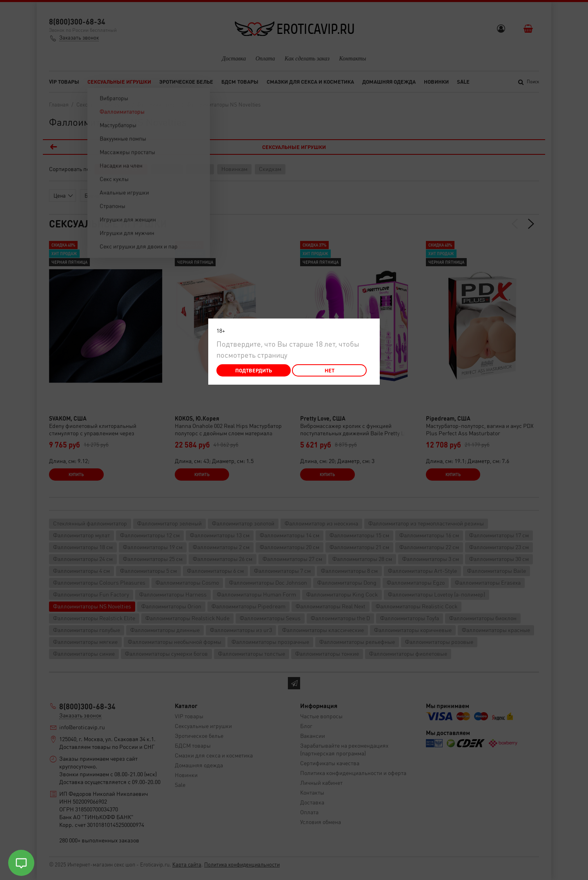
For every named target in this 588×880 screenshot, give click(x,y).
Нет (330, 370)
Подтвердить (254, 370)
